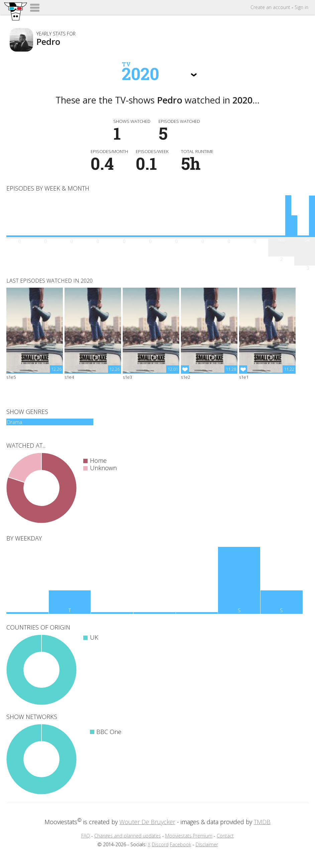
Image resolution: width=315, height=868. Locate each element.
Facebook (181, 844)
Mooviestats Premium (189, 836)
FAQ (86, 836)
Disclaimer (207, 844)
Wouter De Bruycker (147, 822)
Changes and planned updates (128, 836)
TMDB (262, 822)
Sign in (301, 7)
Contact (225, 836)
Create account (270, 7)
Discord (160, 844)
